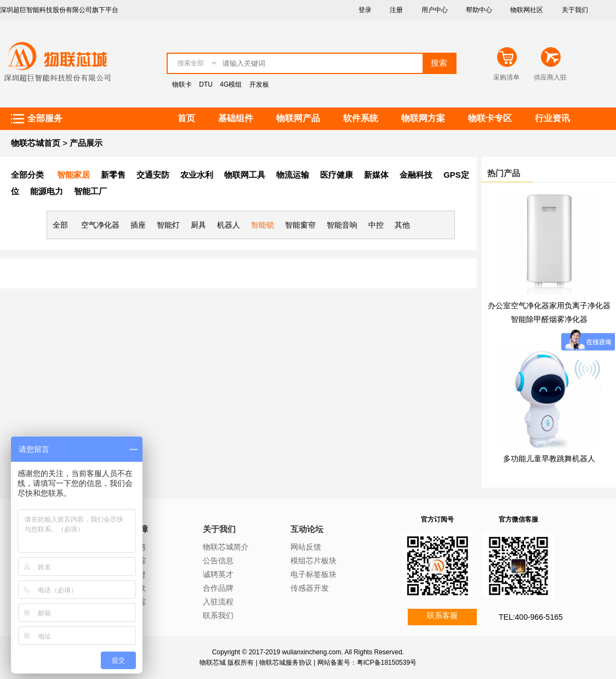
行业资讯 (552, 118)
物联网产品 (298, 118)
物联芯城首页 (36, 143)
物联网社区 (527, 10)
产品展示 (86, 143)
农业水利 (197, 175)
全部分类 (27, 175)
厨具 (198, 225)
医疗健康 (336, 175)
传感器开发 (310, 588)
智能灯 (168, 225)
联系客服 (442, 615)
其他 (402, 225)
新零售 (113, 175)
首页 (186, 118)
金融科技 (416, 175)
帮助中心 (479, 10)
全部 (60, 225)
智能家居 (73, 175)
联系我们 (218, 615)
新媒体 (376, 175)
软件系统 (361, 118)
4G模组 (231, 84)
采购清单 (506, 77)
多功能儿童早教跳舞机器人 (549, 459)
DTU (206, 84)
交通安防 (153, 175)
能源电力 (47, 191)
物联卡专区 (490, 118)
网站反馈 (306, 547)
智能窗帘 (300, 225)
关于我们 (575, 10)
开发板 (259, 84)
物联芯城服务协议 (286, 663)
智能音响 (342, 225)
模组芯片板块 (313, 561)
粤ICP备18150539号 (387, 663)
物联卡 (182, 84)
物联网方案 (423, 118)
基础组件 (236, 118)
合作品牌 (218, 588)
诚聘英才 (218, 574)
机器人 (229, 225)
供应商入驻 (550, 77)
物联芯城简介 (226, 547)
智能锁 (263, 225)
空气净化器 (100, 225)
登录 (365, 10)
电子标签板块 (313, 574)
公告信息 (218, 561)
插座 (138, 225)
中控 (376, 225)
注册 (396, 10)
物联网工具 (245, 175)
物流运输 (293, 175)
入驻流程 (218, 602)
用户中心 (435, 10)
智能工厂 (90, 191)
